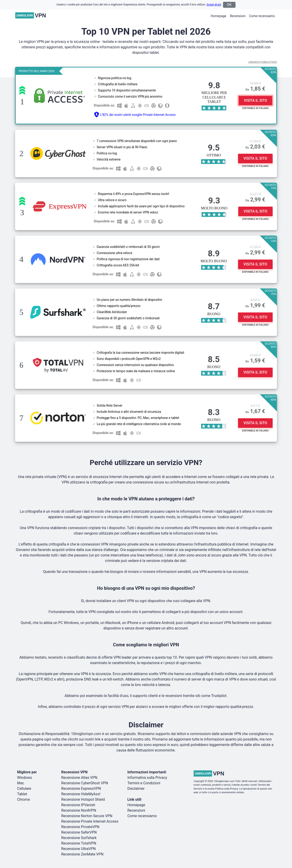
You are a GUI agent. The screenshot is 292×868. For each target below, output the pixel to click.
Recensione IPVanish (78, 805)
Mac (21, 783)
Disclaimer (136, 789)
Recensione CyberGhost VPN (85, 783)
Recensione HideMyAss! (81, 794)
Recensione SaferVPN (79, 832)
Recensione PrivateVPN (80, 827)
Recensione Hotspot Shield (83, 799)
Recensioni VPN (74, 772)
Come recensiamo (262, 16)
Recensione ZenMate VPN (82, 854)
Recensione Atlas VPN (79, 778)
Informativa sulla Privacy (147, 778)
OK (229, 5)
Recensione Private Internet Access (90, 821)
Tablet (22, 794)
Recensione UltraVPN (79, 849)
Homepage (218, 16)
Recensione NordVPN (79, 810)
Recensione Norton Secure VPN (87, 816)
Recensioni (238, 16)
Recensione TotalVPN (79, 843)
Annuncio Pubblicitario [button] (263, 62)
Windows (24, 778)
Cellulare (24, 789)
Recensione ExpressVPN (81, 789)
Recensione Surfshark (79, 838)
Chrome (23, 799)
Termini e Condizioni (144, 783)
